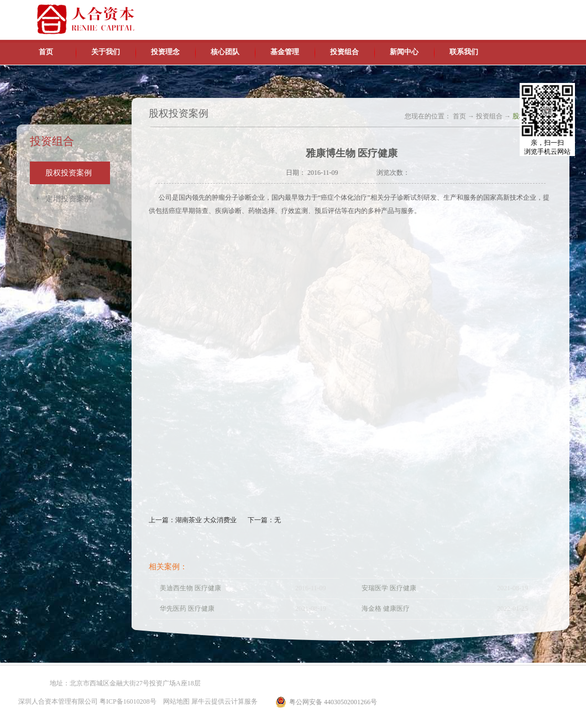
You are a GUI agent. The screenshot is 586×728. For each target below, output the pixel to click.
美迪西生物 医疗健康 (190, 588)
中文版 (464, 11)
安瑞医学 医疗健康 (389, 588)
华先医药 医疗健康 (187, 609)
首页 (46, 52)
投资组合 (489, 116)
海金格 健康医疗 (386, 609)
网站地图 (175, 701)
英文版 (489, 11)
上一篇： (193, 520)
